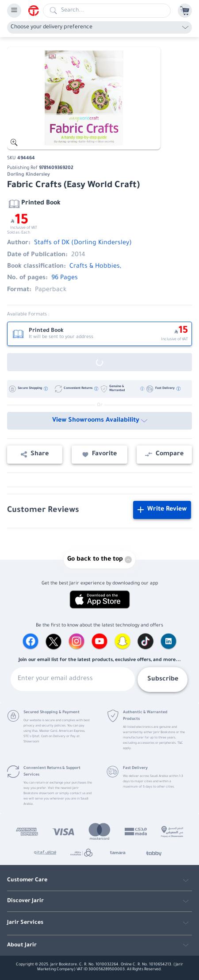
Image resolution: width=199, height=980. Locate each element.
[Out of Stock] (99, 362)
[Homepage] (36, 11)
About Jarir (22, 945)
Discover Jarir (25, 901)
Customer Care (27, 880)
